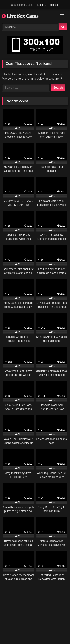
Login (40, 5)
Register (53, 5)
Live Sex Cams (20, 16)
